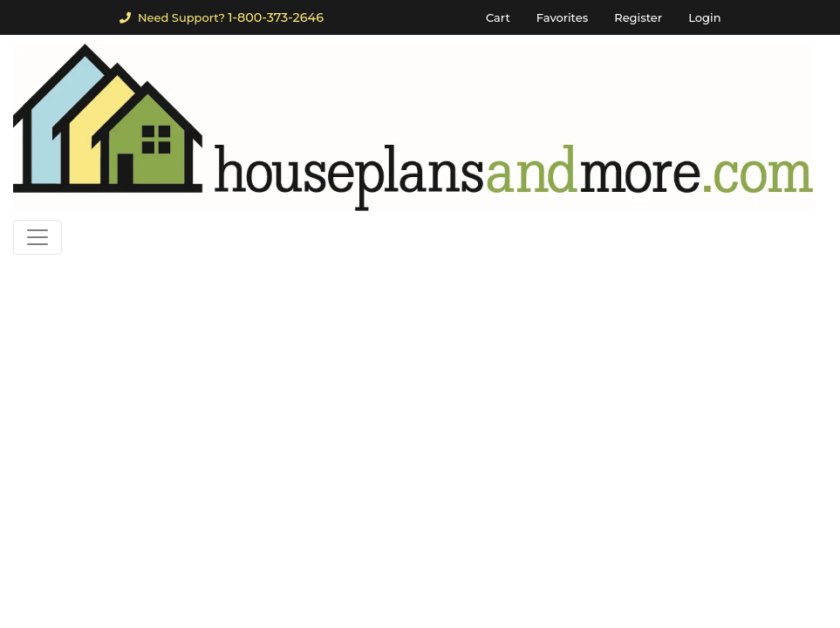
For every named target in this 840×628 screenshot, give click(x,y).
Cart (498, 17)
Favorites (562, 17)
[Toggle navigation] (38, 237)
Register (638, 17)
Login (704, 17)
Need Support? (222, 17)
